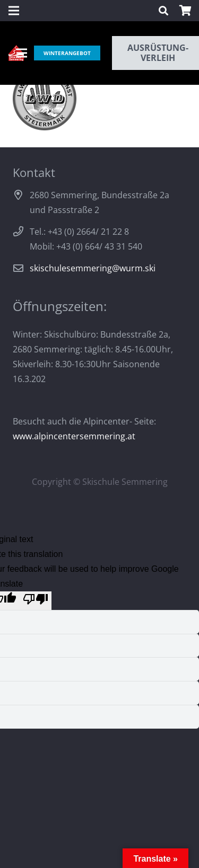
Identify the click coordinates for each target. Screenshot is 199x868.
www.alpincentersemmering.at (74, 436)
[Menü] (22, 53)
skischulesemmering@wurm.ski (93, 268)
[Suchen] (163, 11)
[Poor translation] (36, 601)
